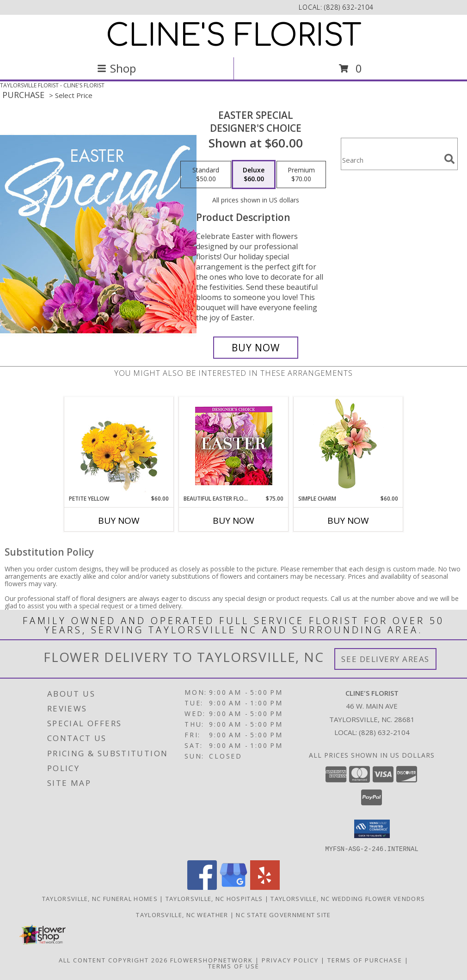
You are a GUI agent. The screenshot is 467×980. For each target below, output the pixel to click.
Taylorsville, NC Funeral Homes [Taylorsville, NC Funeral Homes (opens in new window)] (100, 898)
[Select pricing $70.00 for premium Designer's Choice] (301, 175)
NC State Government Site (283, 914)
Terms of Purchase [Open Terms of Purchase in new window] (365, 960)
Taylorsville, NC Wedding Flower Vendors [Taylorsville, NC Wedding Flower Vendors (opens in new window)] (348, 898)
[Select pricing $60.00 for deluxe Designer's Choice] (254, 175)
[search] (449, 159)
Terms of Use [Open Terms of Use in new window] (234, 966)
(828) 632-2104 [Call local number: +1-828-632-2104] (349, 7)
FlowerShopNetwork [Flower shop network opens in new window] (212, 960)
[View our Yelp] (265, 887)
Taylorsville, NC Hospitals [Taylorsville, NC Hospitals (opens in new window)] (214, 898)
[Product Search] (391, 160)
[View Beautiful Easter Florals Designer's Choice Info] (234, 446)
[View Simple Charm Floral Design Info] (348, 446)
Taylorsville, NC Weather (182, 914)
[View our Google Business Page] (233, 887)
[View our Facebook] (202, 887)
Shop (117, 68)
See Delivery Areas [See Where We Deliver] (385, 659)
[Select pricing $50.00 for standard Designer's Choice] (206, 175)
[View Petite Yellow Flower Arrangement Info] (119, 446)
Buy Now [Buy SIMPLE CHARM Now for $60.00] (348, 521)
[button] (372, 829)
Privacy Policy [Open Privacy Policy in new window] (290, 960)
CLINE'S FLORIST (234, 36)
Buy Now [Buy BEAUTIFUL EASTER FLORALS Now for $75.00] (233, 521)
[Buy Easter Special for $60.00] (256, 348)
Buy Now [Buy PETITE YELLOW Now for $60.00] (119, 521)
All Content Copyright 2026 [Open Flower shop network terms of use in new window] (113, 960)
